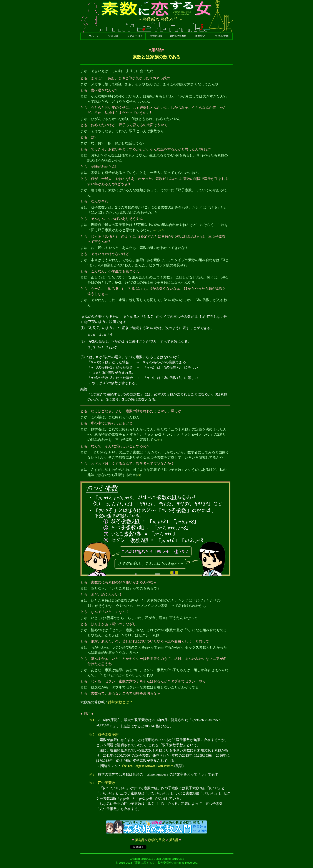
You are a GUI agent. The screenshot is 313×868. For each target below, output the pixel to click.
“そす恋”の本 (221, 36)
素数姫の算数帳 (178, 36)
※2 (161, 230)
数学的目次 (156, 36)
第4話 (139, 840)
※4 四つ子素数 (102, 783)
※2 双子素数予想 (104, 735)
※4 (138, 475)
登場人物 (113, 36)
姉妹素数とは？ (120, 702)
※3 (159, 440)
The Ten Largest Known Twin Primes (147, 766)
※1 (156, 230)
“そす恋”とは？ (135, 36)
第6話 (174, 840)
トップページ (91, 36)
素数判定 (200, 36)
